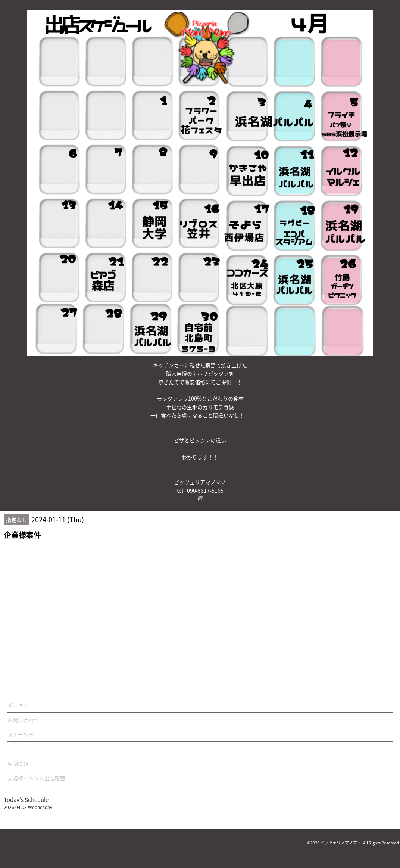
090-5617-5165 (205, 491)
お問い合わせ (23, 720)
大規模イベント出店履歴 (36, 778)
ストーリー (21, 734)
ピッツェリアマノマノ (341, 843)
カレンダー (21, 749)
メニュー (18, 705)
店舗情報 (18, 763)
